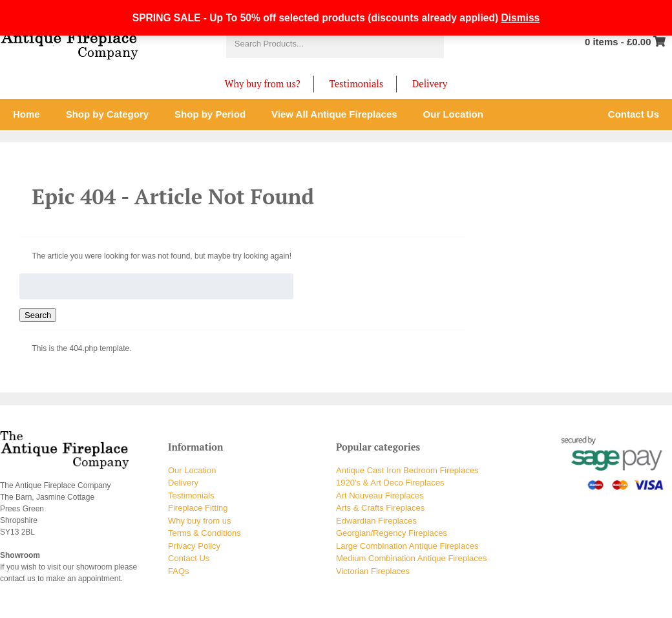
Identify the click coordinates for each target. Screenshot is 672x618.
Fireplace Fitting (198, 508)
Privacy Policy (194, 546)
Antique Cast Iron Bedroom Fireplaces (407, 470)
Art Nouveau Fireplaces (380, 495)
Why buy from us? (263, 84)
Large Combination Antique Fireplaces (407, 546)
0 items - (618, 42)
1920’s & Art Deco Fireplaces (390, 483)
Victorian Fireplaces (373, 571)
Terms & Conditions (205, 533)
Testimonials (356, 84)
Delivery (430, 84)
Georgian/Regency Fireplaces (392, 533)
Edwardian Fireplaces (376, 521)
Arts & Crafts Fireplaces (380, 508)
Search (38, 315)
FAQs (179, 571)
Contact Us (189, 558)
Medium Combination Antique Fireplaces (411, 558)
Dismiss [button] (520, 18)
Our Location (192, 470)
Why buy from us (200, 521)
